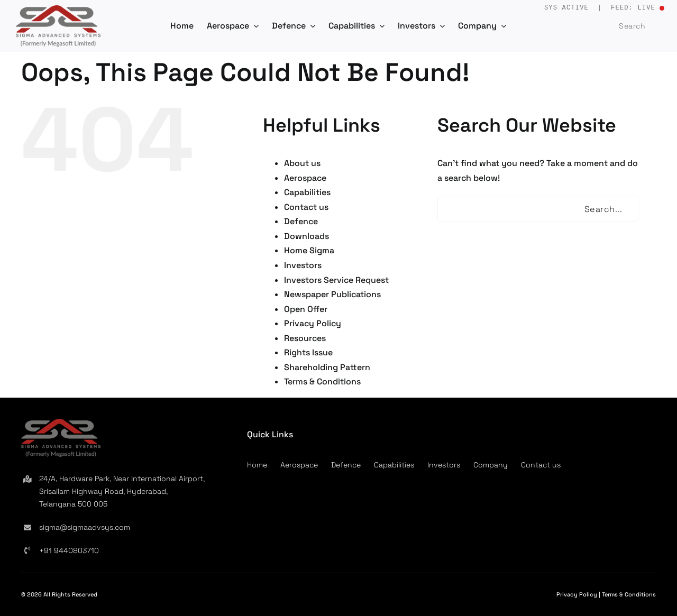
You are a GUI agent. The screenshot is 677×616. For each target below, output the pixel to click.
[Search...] (538, 209)
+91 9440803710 (69, 550)
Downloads (307, 236)
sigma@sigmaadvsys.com (85, 527)
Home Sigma (309, 250)
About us (302, 163)
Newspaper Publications (332, 294)
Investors (303, 265)
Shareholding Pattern (327, 367)
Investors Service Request (336, 280)
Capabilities (307, 192)
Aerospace (305, 178)
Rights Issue (308, 352)
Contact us (306, 207)
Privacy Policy (313, 323)
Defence (301, 221)
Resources (305, 338)
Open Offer (306, 309)
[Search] (607, 26)
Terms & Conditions (322, 381)
